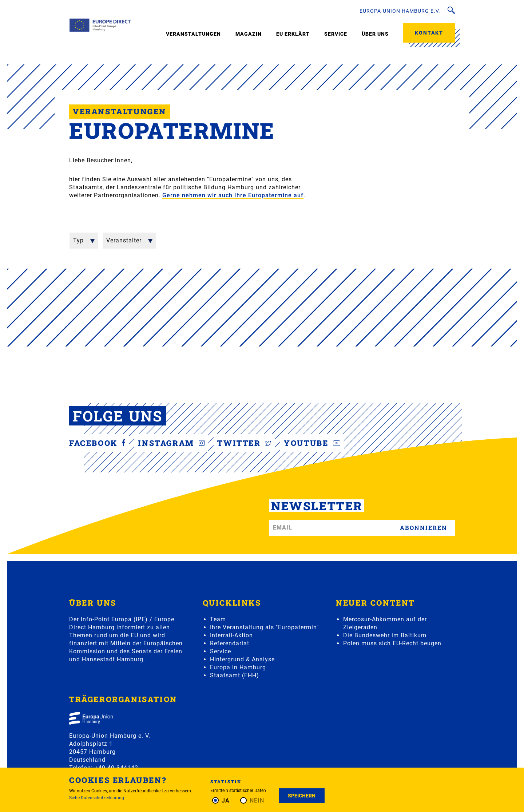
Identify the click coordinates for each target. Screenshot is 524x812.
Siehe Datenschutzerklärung (97, 798)
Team (218, 619)
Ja (226, 801)
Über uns (375, 34)
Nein (257, 801)
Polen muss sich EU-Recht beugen (392, 643)
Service (336, 34)
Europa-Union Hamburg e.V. (400, 11)
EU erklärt (293, 34)
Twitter (244, 443)
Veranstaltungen (193, 34)
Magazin (249, 34)
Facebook (97, 443)
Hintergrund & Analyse (242, 659)
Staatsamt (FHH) (235, 675)
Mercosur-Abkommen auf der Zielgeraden (385, 623)
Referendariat (230, 643)
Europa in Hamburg (238, 667)
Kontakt (429, 33)
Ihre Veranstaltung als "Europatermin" (264, 627)
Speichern (302, 796)
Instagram (171, 443)
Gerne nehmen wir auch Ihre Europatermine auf (233, 195)
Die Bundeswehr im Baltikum (385, 635)
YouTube (312, 443)
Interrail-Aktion (231, 635)
